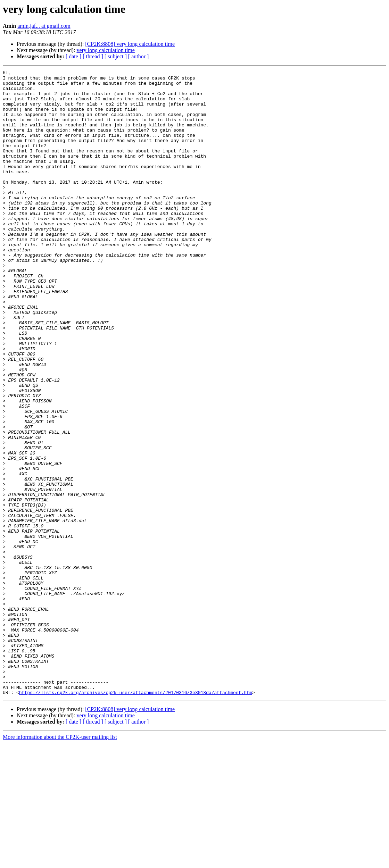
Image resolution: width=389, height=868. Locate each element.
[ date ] (73, 56)
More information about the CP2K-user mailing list (60, 862)
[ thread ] (93, 56)
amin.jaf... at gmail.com (44, 26)
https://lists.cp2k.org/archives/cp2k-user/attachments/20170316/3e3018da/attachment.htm (136, 817)
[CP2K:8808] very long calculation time (130, 44)
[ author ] (139, 56)
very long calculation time (106, 50)
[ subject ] (116, 56)
